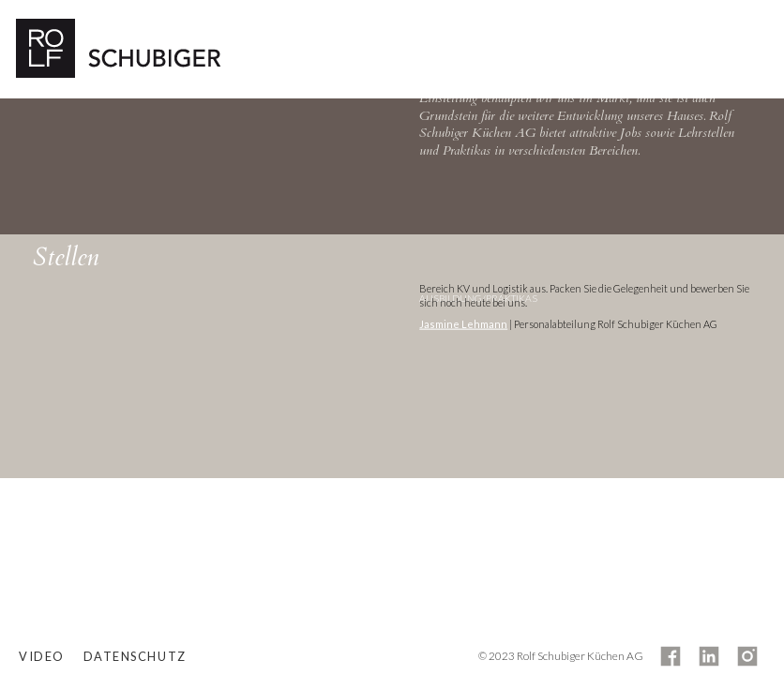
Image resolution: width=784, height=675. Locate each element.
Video (42, 656)
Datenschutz (135, 656)
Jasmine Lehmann (463, 324)
